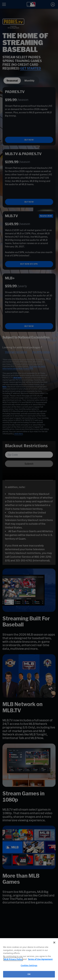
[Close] (54, 943)
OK (29, 974)
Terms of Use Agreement (40, 959)
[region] (29, 959)
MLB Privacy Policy (13, 959)
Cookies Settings (29, 965)
